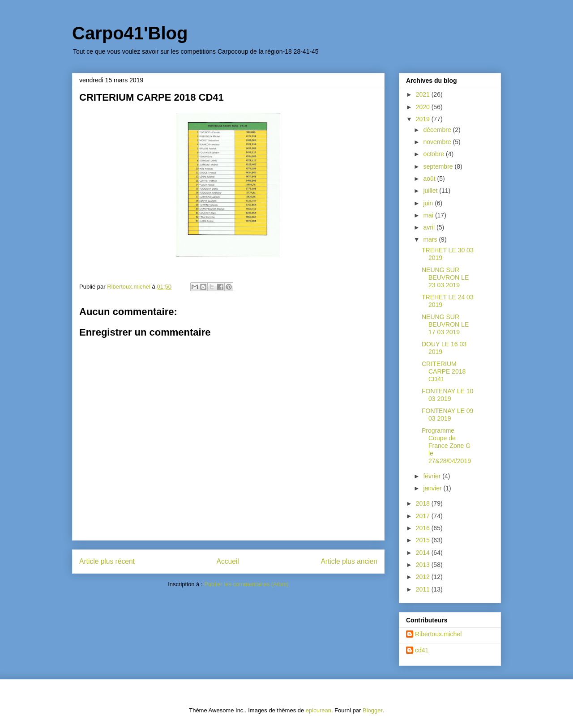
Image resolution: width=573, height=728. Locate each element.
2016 (424, 528)
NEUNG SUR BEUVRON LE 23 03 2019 (445, 277)
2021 (424, 94)
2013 (424, 565)
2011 (424, 589)
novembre (438, 142)
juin (429, 203)
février (433, 476)
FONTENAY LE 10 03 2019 (447, 395)
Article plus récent (107, 561)
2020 (424, 107)
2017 (424, 516)
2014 (424, 553)
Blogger (372, 710)
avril (430, 227)
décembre (438, 130)
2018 (424, 503)
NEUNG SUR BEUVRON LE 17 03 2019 (445, 324)
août (430, 179)
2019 (424, 119)
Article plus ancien (349, 561)
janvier (433, 488)
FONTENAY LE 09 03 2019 (447, 415)
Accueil (228, 561)
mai (429, 215)
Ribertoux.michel (438, 634)
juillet (431, 191)
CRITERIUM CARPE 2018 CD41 (444, 371)
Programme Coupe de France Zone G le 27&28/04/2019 (446, 445)
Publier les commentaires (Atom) (246, 584)
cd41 (422, 650)
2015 (424, 540)
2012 (424, 577)
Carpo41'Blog (130, 33)
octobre (434, 154)
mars (431, 239)
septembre (439, 166)
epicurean (319, 710)
